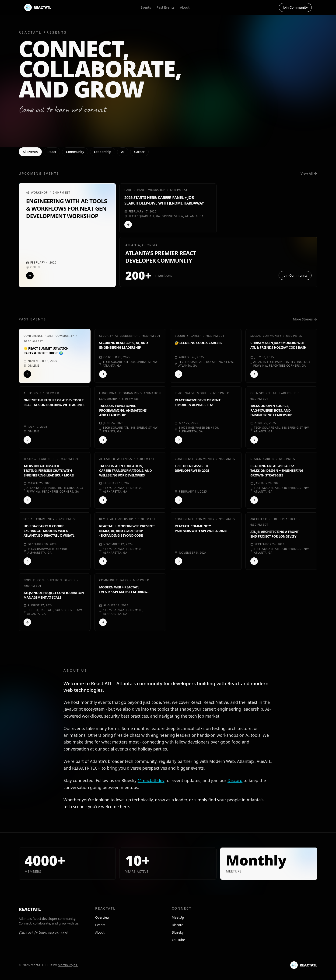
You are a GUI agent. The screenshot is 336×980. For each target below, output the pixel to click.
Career (139, 152)
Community (75, 152)
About (185, 7)
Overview (102, 917)
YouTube (178, 940)
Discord (235, 780)
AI (123, 152)
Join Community (295, 7)
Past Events (166, 7)
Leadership (103, 152)
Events (146, 7)
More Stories (305, 319)
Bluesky (178, 932)
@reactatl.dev (151, 780)
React (52, 152)
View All (309, 173)
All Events (30, 152)
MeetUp (178, 917)
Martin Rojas (68, 965)
